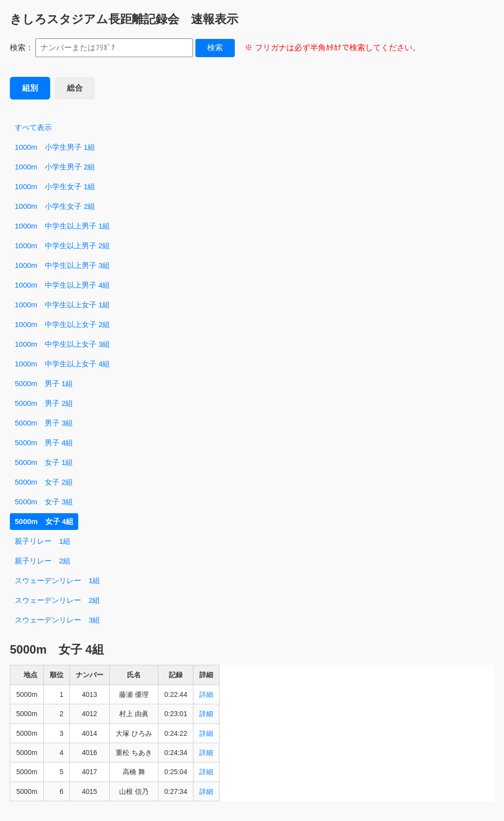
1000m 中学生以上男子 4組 (62, 285)
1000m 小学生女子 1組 (55, 186)
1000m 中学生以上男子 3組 (62, 265)
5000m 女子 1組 (44, 462)
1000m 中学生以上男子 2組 (62, 246)
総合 (75, 88)
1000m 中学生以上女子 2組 (62, 324)
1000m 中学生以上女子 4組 (62, 364)
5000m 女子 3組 (44, 502)
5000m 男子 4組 (44, 443)
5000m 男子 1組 (44, 383)
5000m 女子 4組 (44, 521)
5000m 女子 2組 (44, 482)
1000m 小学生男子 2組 (55, 167)
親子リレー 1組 (43, 541)
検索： (22, 48)
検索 (215, 48)
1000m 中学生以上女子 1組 (62, 305)
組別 (30, 88)
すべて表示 (33, 127)
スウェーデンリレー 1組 (57, 580)
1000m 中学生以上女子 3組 (62, 344)
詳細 (206, 694)
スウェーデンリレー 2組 (57, 600)
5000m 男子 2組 (44, 403)
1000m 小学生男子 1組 (55, 147)
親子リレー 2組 (43, 561)
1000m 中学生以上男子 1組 (62, 226)
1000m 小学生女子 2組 (55, 206)
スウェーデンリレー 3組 (57, 620)
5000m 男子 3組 (44, 423)
